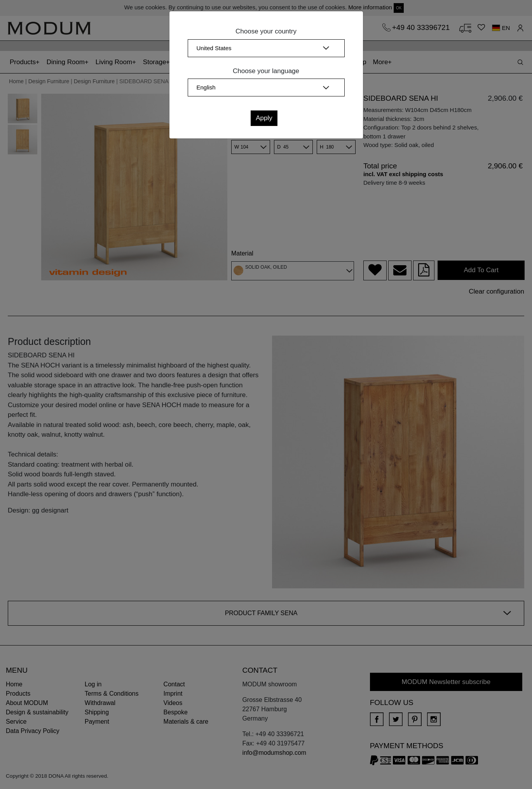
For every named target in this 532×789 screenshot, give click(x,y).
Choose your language (266, 71)
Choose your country (266, 31)
